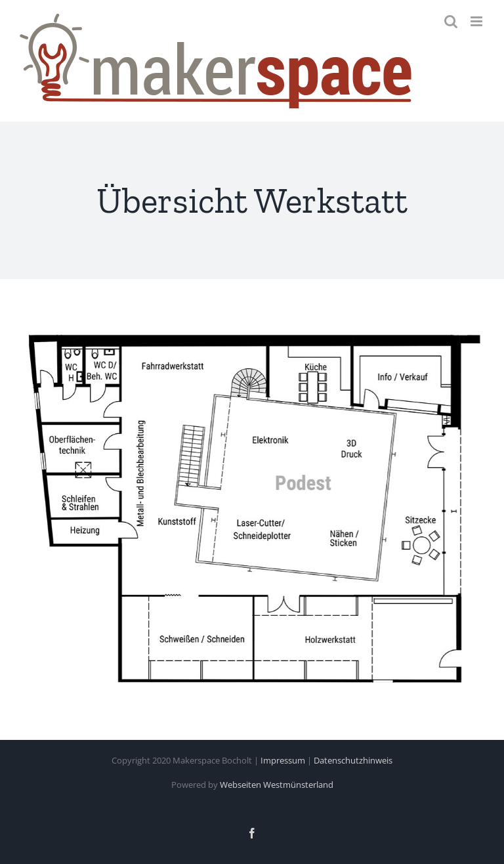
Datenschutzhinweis (353, 760)
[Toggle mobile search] (451, 21)
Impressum (283, 760)
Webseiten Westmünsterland (277, 785)
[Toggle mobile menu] (477, 21)
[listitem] (350, 451)
